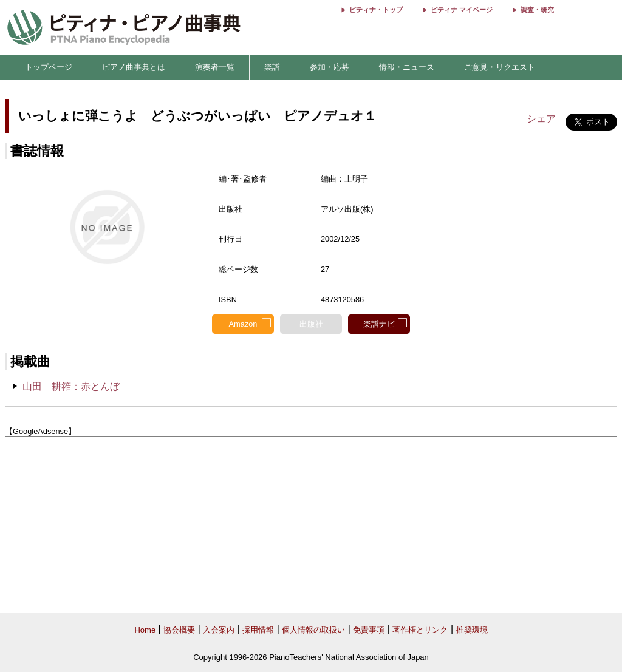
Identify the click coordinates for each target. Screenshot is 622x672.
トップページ (49, 67)
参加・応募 (330, 67)
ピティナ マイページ (462, 10)
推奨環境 (472, 630)
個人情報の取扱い (313, 630)
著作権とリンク (420, 630)
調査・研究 (537, 10)
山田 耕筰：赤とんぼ (71, 386)
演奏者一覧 (215, 67)
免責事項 (369, 630)
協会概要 (179, 630)
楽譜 (272, 67)
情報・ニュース (407, 67)
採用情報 (258, 630)
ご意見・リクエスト (500, 67)
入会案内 (219, 630)
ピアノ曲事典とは (134, 67)
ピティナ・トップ (376, 10)
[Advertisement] (311, 525)
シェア (541, 119)
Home (145, 630)
